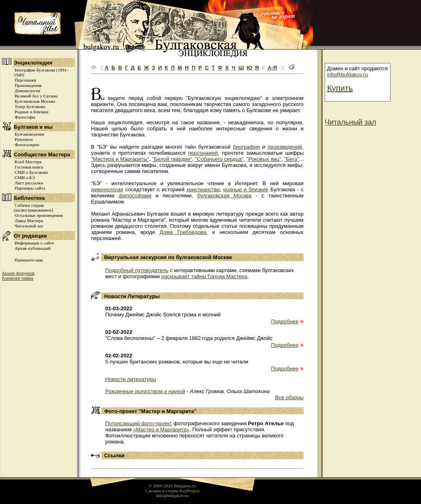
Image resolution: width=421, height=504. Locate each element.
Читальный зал (29, 226)
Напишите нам (29, 260)
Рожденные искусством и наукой (145, 391)
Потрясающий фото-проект (139, 423)
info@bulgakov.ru (347, 75)
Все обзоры (289, 397)
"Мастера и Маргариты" (120, 159)
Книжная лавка (18, 278)
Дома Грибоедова (183, 232)
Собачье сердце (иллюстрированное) (34, 208)
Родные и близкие (31, 112)
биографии (246, 147)
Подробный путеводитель (137, 270)
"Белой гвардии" (172, 159)
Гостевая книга (29, 167)
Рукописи (24, 139)
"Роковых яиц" (264, 159)
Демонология (27, 91)
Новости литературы (131, 379)
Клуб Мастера (28, 162)
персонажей (203, 153)
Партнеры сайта (30, 188)
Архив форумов (18, 273)
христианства (203, 189)
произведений (285, 147)
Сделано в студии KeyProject (172, 491)
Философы (25, 117)
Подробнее (285, 321)
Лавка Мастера (29, 221)
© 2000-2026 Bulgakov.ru (172, 486)
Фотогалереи (27, 145)
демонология (107, 189)
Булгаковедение (29, 134)
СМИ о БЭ (25, 177)
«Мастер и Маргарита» (161, 429)
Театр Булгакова (30, 106)
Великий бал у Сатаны (36, 96)
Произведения (28, 85)
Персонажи (25, 80)
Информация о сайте (34, 243)
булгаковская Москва (224, 196)
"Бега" (292, 159)
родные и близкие (246, 189)
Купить (340, 88)
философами (135, 196)
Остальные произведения (39, 215)
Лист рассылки (29, 183)
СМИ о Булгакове (31, 172)
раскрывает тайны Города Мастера (204, 276)
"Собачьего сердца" (219, 159)
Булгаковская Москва (35, 101)
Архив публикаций (33, 248)
